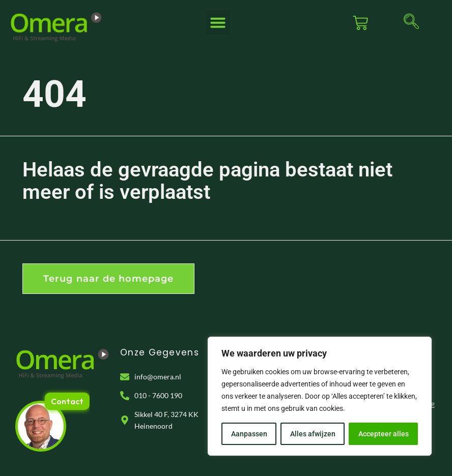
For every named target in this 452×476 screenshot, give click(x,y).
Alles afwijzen (313, 434)
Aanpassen (249, 434)
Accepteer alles (384, 434)
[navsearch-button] (411, 23)
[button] (218, 22)
